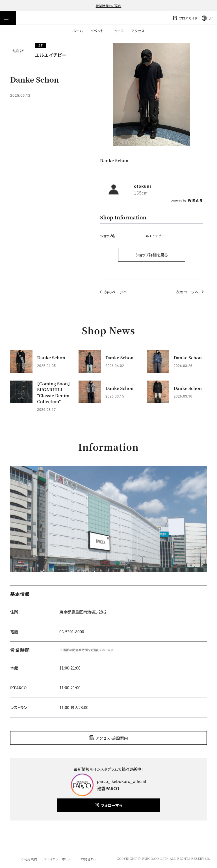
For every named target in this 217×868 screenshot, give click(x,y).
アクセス (138, 31)
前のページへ (116, 292)
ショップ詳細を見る (152, 255)
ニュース (117, 31)
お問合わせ (89, 859)
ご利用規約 (29, 859)
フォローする (112, 805)
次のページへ (187, 292)
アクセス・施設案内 (112, 738)
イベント (97, 31)
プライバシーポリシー (59, 859)
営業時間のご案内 (109, 6)
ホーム (78, 31)
